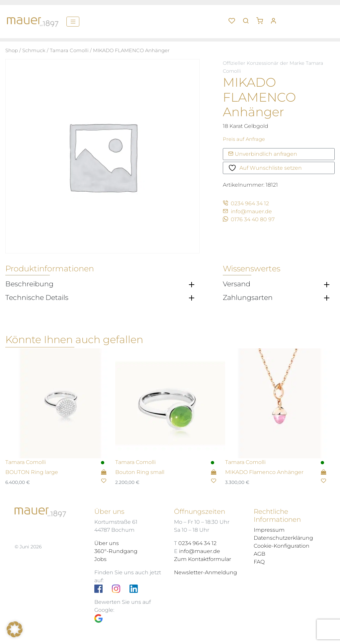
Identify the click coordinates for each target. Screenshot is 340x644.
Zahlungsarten (248, 298)
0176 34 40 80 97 (249, 219)
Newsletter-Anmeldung (206, 572)
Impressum (269, 530)
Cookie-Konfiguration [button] (282, 546)
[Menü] (73, 22)
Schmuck (34, 50)
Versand (237, 284)
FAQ (259, 562)
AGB (259, 554)
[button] (262, 18)
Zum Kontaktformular (203, 559)
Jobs (100, 559)
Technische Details (37, 298)
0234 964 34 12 (246, 203)
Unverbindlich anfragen (263, 154)
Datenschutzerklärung (283, 538)
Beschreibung (29, 284)
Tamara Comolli (69, 50)
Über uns (107, 543)
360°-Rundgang (116, 551)
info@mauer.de (247, 211)
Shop (12, 50)
